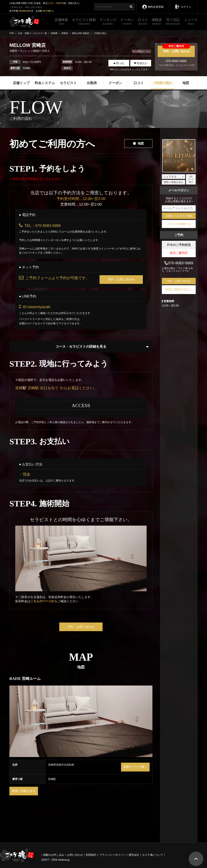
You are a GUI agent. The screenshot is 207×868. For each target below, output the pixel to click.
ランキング (108, 22)
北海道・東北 (41, 3)
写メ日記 (173, 22)
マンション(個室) (30, 51)
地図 (138, 143)
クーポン (127, 22)
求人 (76, 3)
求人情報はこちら (142, 51)
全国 (13, 3)
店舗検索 (61, 22)
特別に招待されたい (179, 289)
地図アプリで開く (135, 767)
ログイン (183, 4)
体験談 (157, 22)
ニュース (191, 22)
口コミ (143, 22)
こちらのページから (44, 601)
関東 (18, 3)
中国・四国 (67, 3)
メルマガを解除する (179, 224)
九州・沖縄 (54, 3)
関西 (24, 3)
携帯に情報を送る (24, 791)
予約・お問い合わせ (176, 49)
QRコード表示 (191, 179)
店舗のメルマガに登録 (179, 216)
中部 (30, 3)
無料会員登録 (153, 4)
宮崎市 (14, 51)
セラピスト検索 (84, 22)
